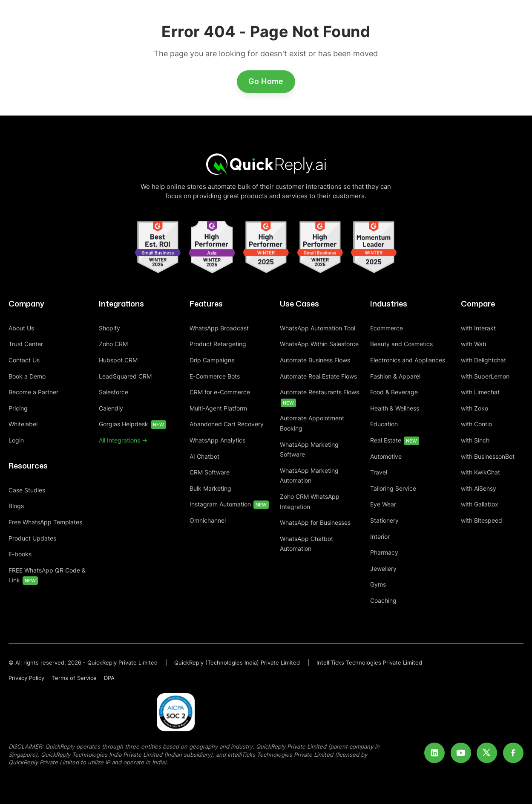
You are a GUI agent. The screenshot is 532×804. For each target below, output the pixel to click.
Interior (380, 536)
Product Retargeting (218, 344)
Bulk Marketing (210, 488)
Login (16, 440)
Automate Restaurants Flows (319, 398)
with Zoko (474, 408)
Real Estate (395, 441)
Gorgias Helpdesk (132, 425)
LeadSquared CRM (125, 376)
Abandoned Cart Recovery (227, 424)
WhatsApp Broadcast (219, 328)
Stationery (384, 520)
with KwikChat (480, 472)
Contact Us (24, 360)
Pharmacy (384, 552)
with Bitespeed (482, 520)
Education (384, 424)
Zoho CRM (113, 344)
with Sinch (475, 440)
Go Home (266, 81)
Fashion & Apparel (395, 376)
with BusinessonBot (488, 456)
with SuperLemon (485, 376)
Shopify (109, 328)
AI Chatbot (204, 456)
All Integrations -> (123, 440)
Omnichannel (208, 520)
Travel (379, 472)
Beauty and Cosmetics (401, 344)
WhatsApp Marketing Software (309, 450)
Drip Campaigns (212, 360)
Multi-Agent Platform (218, 408)
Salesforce (114, 392)
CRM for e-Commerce (220, 392)
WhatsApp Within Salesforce (319, 344)
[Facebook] (513, 753)
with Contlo (476, 424)
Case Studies (27, 490)
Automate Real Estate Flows (318, 376)
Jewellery (383, 568)
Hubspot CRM (118, 360)
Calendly (111, 408)
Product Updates (32, 538)
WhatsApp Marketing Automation (309, 476)
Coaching (383, 600)
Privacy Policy (26, 678)
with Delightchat (483, 360)
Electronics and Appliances (408, 360)
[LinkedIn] (434, 753)
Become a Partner (33, 392)
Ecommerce (387, 328)
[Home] (266, 164)
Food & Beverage (394, 392)
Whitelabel (23, 424)
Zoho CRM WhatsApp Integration (310, 502)
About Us (21, 328)
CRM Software (210, 472)
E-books (20, 554)
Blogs (16, 506)
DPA (109, 678)
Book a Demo (27, 376)
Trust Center (26, 344)
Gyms (378, 584)
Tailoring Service (393, 488)
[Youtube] (461, 753)
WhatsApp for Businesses (315, 522)
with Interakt (478, 328)
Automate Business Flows (315, 360)
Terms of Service (74, 678)
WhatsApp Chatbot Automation (306, 544)
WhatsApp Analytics (217, 440)
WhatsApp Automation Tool (318, 328)
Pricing (18, 408)
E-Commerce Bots (215, 376)
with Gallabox (480, 504)
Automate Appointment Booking (312, 423)
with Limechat (480, 392)
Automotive (386, 456)
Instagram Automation (229, 505)
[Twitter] (487, 753)
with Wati (473, 344)
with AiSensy (479, 488)
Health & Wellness (395, 408)
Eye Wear (383, 504)
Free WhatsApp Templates (45, 522)
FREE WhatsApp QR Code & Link (47, 576)
